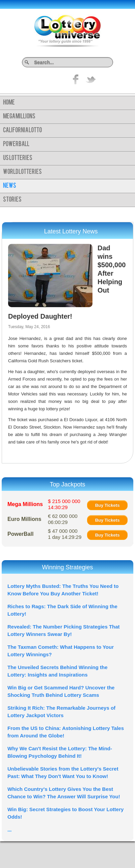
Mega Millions (19, 117)
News (10, 186)
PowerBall (16, 144)
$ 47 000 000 (65, 534)
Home (9, 103)
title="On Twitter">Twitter (91, 79)
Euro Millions (24, 519)
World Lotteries (22, 172)
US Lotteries (18, 158)
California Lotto (22, 131)
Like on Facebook (76, 79)
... (10, 830)
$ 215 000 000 (64, 504)
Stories (12, 200)
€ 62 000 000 (63, 519)
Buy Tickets (107, 505)
